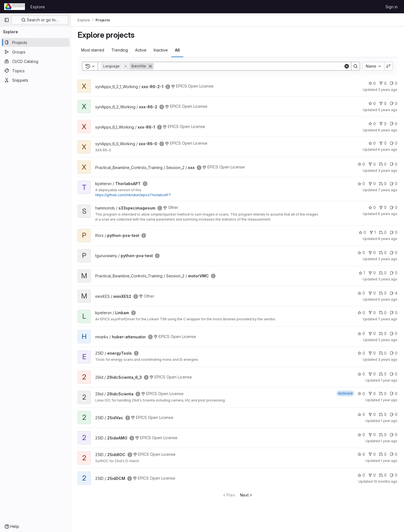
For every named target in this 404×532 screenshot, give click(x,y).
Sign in (392, 7)
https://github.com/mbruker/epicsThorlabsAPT (133, 195)
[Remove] (150, 66)
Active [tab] (141, 50)
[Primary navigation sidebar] (7, 20)
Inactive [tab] (161, 50)
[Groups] (35, 52)
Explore (38, 7)
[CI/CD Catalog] (35, 61)
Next (247, 495)
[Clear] (347, 66)
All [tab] (177, 50)
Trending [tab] (120, 50)
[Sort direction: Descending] (388, 66)
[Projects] (35, 42)
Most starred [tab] (93, 50)
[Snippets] (35, 80)
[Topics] (35, 71)
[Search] (249, 66)
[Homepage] (15, 7)
